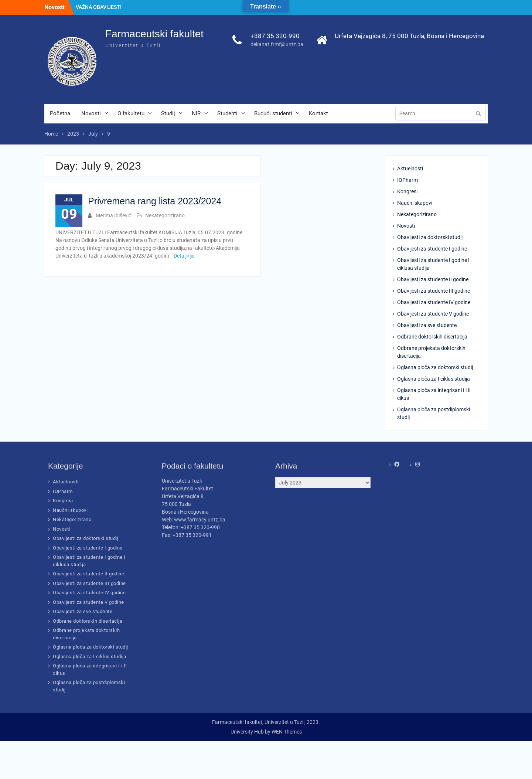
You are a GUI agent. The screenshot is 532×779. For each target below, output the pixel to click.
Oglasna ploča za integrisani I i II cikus (434, 394)
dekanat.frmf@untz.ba (277, 44)
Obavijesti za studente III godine (434, 291)
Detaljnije (184, 256)
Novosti (91, 113)
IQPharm (407, 180)
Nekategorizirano (165, 215)
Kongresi (407, 191)
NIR (196, 113)
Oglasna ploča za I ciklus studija (434, 379)
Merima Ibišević (113, 215)
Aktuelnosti (410, 169)
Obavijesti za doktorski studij (430, 237)
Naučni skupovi (415, 203)
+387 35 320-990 (275, 36)
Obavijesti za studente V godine (433, 314)
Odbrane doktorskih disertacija (432, 337)
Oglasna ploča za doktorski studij (435, 367)
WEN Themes (287, 732)
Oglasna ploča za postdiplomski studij (434, 413)
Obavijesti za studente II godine (433, 279)
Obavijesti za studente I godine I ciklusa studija (433, 264)
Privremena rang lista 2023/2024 (155, 201)
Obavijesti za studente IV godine (434, 302)
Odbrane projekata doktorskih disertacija (431, 352)
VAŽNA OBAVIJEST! (99, 7)
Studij (168, 113)
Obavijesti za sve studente (427, 325)
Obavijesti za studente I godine (432, 249)
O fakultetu (131, 113)
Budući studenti (273, 113)
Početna (60, 113)
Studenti (227, 113)
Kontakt (318, 113)
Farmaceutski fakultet (154, 34)
